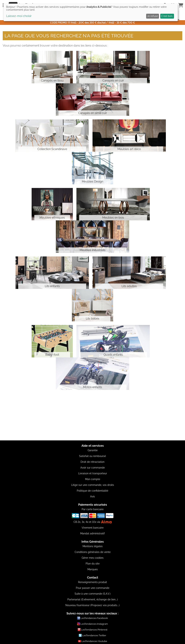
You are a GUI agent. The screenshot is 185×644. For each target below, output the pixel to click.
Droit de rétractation (92, 462)
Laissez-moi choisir (19, 16)
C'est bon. (167, 16)
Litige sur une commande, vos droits (93, 485)
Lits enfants (52, 286)
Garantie (93, 450)
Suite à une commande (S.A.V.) (93, 594)
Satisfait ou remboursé (92, 456)
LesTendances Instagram (92, 624)
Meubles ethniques (52, 218)
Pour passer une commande (93, 588)
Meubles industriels (93, 250)
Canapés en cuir (113, 81)
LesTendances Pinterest (92, 630)
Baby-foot (52, 355)
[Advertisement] (92, 415)
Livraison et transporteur (93, 473)
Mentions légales (93, 546)
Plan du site (93, 564)
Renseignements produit (92, 582)
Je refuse (152, 16)
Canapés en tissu (52, 81)
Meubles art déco (129, 149)
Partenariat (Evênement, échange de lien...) (93, 599)
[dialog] (91, 12)
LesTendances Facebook (92, 618)
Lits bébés (93, 319)
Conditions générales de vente (93, 552)
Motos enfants (93, 387)
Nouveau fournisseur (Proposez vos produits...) (92, 605)
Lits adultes (129, 286)
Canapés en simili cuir (93, 113)
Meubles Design (92, 182)
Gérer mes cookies (93, 558)
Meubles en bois (113, 218)
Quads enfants (113, 355)
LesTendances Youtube (93, 641)
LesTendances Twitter (92, 635)
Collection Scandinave (52, 149)
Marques (93, 569)
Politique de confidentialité (92, 491)
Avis (92, 496)
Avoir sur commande (93, 468)
